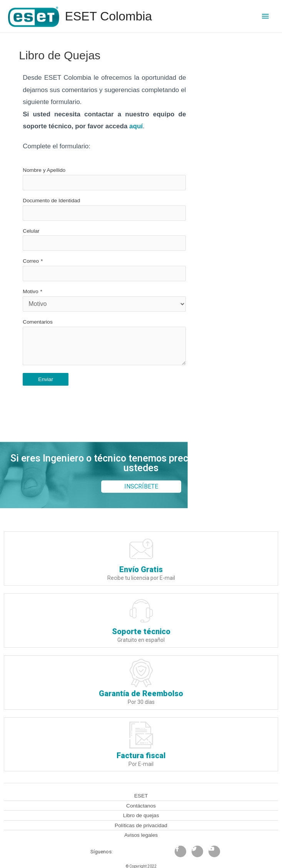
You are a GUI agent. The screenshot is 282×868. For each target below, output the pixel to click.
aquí (136, 126)
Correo (31, 261)
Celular (31, 231)
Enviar (46, 379)
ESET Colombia (108, 16)
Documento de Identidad (51, 201)
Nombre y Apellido (44, 170)
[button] (141, 487)
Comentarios (38, 322)
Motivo (30, 291)
